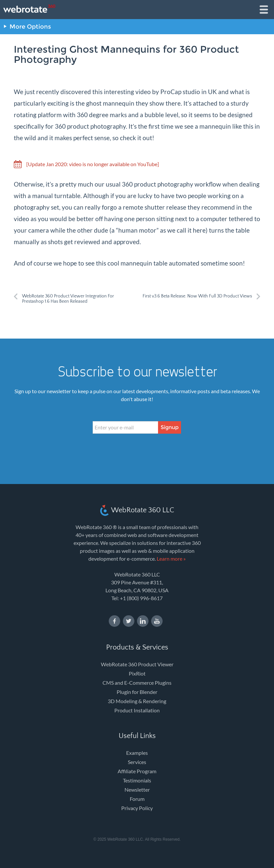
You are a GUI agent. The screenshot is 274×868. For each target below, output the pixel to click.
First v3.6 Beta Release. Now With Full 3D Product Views (197, 296)
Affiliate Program (137, 771)
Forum (137, 799)
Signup (170, 427)
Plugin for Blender (137, 692)
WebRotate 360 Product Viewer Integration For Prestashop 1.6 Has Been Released (68, 299)
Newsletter (137, 790)
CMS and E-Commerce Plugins (137, 683)
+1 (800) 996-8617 (141, 598)
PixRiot (137, 673)
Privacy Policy (137, 808)
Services (137, 762)
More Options (30, 27)
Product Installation (137, 710)
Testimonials (137, 780)
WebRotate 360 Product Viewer (137, 664)
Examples (137, 753)
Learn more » (171, 559)
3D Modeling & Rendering (137, 701)
